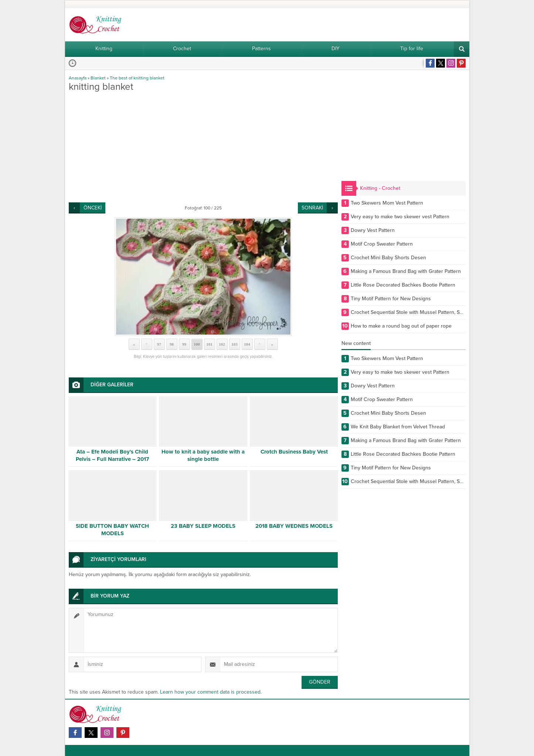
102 (222, 344)
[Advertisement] (203, 147)
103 (234, 344)
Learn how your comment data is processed (210, 692)
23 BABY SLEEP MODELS (203, 526)
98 (172, 344)
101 (209, 344)
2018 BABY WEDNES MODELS (294, 526)
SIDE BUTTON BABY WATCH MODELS (112, 530)
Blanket (98, 78)
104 (247, 344)
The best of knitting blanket (137, 78)
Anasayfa (78, 78)
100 (197, 344)
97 (159, 344)
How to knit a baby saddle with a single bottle (203, 455)
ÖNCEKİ (93, 208)
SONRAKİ (312, 208)
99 (184, 344)
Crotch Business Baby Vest (294, 452)
